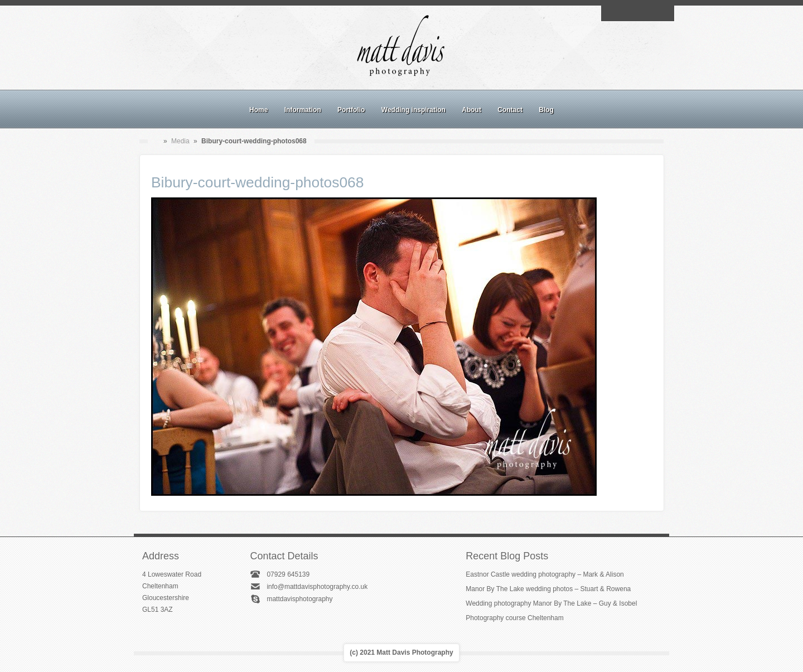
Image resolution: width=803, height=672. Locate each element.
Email (612, 13)
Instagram (637, 13)
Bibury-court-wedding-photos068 (257, 182)
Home (258, 110)
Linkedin (650, 13)
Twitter (663, 13)
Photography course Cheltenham (514, 618)
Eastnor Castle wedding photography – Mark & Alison (545, 574)
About (471, 110)
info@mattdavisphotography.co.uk (317, 587)
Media (180, 141)
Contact (510, 110)
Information (303, 110)
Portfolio (351, 110)
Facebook (625, 13)
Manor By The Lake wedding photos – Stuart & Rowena (548, 589)
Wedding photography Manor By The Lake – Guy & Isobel (551, 603)
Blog (546, 110)
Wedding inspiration (413, 110)
